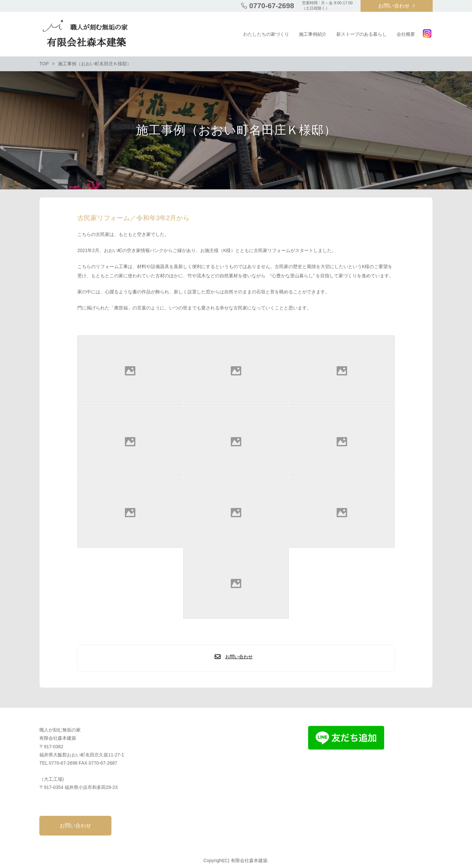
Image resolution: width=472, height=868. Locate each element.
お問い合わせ (394, 6)
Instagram (427, 33)
